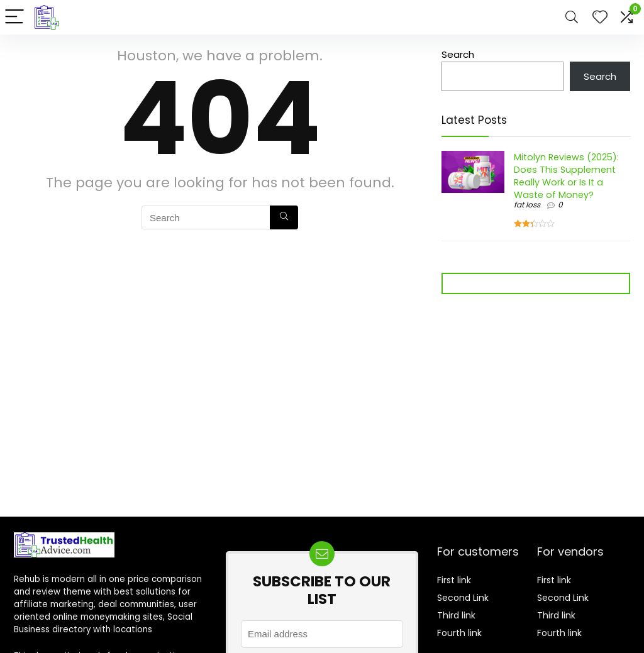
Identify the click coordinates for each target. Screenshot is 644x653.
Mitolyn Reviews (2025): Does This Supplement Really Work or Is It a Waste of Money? (566, 176)
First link (454, 580)
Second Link (463, 598)
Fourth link (459, 633)
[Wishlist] (600, 17)
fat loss (527, 205)
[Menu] (15, 17)
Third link (456, 615)
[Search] (572, 17)
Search (458, 54)
